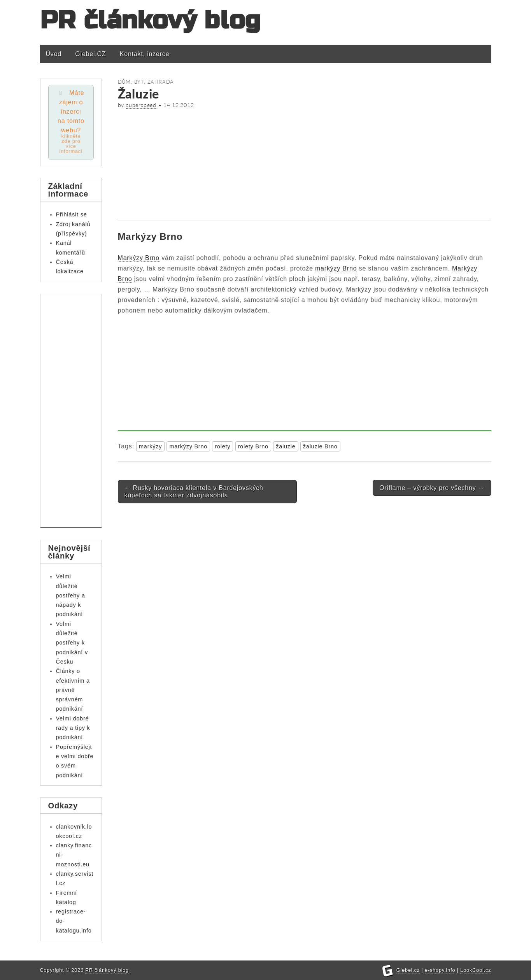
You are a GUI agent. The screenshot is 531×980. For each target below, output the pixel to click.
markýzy (150, 446)
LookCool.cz (476, 970)
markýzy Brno (336, 268)
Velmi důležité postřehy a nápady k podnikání (71, 595)
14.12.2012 (179, 105)
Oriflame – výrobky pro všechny (432, 488)
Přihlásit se (72, 214)
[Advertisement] (305, 167)
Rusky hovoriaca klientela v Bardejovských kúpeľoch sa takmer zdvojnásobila (194, 492)
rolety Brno (253, 446)
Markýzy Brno (139, 258)
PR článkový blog (151, 20)
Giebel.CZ (90, 54)
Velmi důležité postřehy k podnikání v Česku (72, 643)
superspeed (141, 105)
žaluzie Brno (320, 446)
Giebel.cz (408, 970)
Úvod (54, 54)
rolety (223, 446)
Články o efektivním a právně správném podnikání (73, 690)
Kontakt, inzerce (145, 54)
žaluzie (286, 446)
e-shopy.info (440, 970)
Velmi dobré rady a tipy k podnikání (73, 728)
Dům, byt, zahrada (146, 82)
